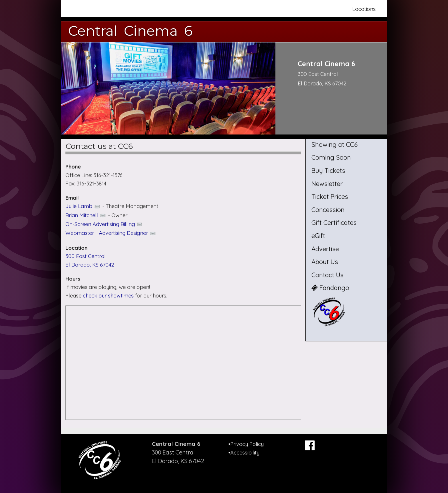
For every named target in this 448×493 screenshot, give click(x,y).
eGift (318, 236)
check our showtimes (109, 296)
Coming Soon (331, 158)
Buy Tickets (328, 170)
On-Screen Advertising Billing (104, 224)
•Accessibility (244, 453)
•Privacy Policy (246, 444)
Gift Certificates (334, 223)
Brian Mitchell (86, 215)
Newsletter (327, 184)
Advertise (325, 249)
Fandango (330, 288)
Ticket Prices (330, 197)
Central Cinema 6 (130, 31)
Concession (328, 210)
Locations (364, 9)
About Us (325, 262)
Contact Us (327, 275)
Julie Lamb (83, 206)
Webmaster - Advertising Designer (111, 233)
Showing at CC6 (335, 144)
